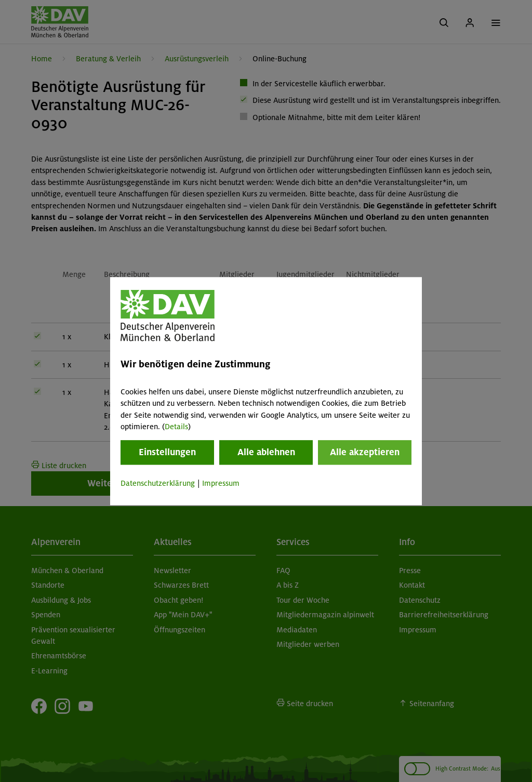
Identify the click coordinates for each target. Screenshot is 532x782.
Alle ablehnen (266, 453)
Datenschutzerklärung (158, 484)
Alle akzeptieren (365, 453)
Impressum (221, 484)
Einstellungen (167, 453)
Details (176, 427)
